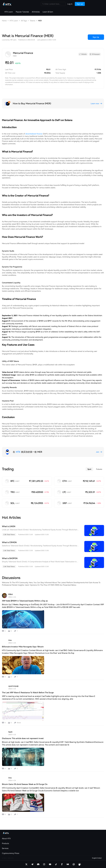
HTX (18, 452)
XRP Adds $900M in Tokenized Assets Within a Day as (25, 601)
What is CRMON (9, 542)
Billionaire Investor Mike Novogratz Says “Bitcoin (23, 647)
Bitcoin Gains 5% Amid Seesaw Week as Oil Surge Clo (25, 784)
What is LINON (9, 526)
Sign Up (96, 37)
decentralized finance (34, 134)
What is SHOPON (10, 558)
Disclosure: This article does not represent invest (23, 738)
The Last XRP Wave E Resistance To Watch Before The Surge (28, 693)
